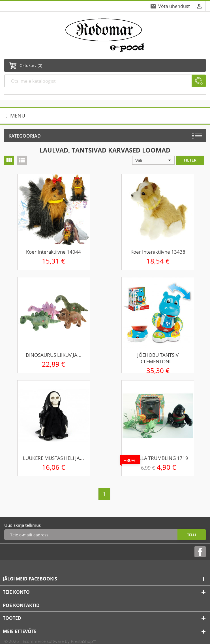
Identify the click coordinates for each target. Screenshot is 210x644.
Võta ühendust (174, 6)
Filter (190, 160)
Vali (154, 160)
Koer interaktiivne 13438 (158, 252)
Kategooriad (25, 136)
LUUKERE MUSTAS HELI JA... (53, 458)
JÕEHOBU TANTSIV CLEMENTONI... (158, 358)
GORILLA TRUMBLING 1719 (158, 458)
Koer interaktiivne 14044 (53, 252)
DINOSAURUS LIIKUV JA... (54, 355)
